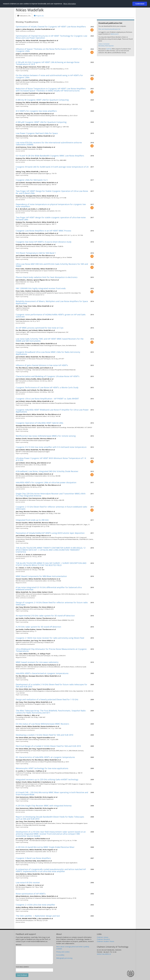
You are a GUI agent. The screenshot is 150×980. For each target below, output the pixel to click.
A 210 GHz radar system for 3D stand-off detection (38, 627)
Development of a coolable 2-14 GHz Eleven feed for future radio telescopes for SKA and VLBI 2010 (51, 685)
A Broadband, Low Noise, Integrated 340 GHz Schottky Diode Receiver (47, 471)
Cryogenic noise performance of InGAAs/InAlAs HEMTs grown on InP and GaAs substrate (51, 316)
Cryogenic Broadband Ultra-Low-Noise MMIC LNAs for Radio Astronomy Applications (48, 353)
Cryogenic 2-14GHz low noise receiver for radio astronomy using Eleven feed (50, 638)
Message (19, 945)
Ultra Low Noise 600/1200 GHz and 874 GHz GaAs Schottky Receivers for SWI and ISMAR (52, 265)
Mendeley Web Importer (106, 46)
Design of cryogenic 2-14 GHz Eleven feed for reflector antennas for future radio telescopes (52, 604)
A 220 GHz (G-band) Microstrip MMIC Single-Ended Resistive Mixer (45, 847)
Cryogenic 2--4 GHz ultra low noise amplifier (35, 905)
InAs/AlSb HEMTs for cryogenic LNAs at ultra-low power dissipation (46, 482)
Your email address (22, 967)
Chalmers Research (103, 939)
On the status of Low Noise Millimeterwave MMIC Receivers (42, 724)
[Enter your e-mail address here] (34, 970)
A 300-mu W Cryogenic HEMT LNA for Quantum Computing (42, 100)
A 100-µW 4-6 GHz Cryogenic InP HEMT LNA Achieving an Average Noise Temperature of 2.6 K (48, 63)
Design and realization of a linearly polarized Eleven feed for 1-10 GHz (47, 699)
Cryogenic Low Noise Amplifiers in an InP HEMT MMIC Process (43, 231)
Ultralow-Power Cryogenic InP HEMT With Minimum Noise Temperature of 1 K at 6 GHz (51, 459)
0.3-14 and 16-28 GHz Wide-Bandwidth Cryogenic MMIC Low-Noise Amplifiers (50, 156)
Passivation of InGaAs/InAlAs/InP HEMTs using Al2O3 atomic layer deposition (50, 533)
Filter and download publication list (109, 29)
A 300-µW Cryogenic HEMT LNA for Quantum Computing (41, 122)
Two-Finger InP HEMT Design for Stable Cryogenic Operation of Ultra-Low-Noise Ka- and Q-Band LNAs (52, 192)
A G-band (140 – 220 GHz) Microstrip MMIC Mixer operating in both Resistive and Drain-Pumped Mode (52, 793)
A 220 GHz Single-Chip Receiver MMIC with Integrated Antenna (44, 806)
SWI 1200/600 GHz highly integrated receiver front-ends (41, 288)
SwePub (109, 49)
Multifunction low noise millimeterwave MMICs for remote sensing (46, 436)
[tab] (24, 16)
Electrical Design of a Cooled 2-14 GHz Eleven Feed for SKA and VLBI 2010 (48, 746)
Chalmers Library (103, 937)
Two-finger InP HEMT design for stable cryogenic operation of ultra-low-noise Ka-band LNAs (51, 218)
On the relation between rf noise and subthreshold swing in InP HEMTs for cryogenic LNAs (49, 76)
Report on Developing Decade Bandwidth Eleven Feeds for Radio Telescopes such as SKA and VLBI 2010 (50, 818)
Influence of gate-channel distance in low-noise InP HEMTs (42, 365)
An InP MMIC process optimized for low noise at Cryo (40, 328)
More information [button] (70, 4)
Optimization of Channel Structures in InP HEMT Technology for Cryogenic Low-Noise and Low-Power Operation (52, 37)
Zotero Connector (104, 44)
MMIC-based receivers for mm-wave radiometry (37, 662)
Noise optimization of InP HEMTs (31, 894)
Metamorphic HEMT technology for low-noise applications (42, 768)
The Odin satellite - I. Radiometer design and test (38, 916)
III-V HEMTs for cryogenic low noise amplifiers (36, 111)
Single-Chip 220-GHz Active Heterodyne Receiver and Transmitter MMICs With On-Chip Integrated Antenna (51, 495)
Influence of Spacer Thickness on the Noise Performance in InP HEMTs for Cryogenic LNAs (49, 50)
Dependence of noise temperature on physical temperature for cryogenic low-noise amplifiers (51, 205)
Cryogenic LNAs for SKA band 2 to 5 (32, 180)
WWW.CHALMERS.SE (104, 954)
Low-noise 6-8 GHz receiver (28, 882)
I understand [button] (140, 4)
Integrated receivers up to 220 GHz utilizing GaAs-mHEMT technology (47, 779)
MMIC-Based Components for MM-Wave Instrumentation (41, 576)
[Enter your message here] (34, 955)
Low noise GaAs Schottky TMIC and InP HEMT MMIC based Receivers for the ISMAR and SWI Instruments (50, 340)
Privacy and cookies (63, 952)
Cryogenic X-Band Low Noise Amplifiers (33, 858)
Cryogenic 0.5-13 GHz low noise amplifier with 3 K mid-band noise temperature (51, 447)
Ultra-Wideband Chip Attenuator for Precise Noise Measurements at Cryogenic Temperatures (51, 650)
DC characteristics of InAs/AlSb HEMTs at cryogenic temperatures (45, 757)
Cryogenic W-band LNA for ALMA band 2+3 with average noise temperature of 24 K (52, 168)
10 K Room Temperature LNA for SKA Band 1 (36, 253)
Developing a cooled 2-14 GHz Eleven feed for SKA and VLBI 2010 (44, 735)
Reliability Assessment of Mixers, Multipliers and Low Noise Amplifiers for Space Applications (52, 302)
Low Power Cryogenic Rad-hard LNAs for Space (37, 133)
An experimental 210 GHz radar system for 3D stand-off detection (45, 616)
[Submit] (22, 975)
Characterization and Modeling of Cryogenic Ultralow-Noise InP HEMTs (48, 376)
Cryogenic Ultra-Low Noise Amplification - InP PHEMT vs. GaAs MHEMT (47, 399)
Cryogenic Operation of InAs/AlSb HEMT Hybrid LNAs (39, 423)
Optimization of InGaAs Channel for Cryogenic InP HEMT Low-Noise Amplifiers (51, 27)
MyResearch (115, 34)
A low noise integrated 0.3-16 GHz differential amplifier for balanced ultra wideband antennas (49, 588)
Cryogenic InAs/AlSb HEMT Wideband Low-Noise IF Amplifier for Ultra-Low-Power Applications (52, 411)
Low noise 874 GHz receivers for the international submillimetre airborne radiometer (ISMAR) (49, 144)
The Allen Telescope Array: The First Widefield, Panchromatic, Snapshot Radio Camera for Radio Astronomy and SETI (51, 712)
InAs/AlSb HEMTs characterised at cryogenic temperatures (42, 673)
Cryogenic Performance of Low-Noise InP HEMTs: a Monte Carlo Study (47, 387)
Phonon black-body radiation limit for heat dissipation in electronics (47, 277)
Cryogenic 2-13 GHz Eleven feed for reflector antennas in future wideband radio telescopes (51, 508)
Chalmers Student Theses (106, 941)
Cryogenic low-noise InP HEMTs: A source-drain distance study (44, 242)
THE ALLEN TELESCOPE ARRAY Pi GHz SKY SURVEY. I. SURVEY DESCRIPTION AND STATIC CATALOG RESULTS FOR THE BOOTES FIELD (51, 564)
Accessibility (60, 955)
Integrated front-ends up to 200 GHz (32, 520)
